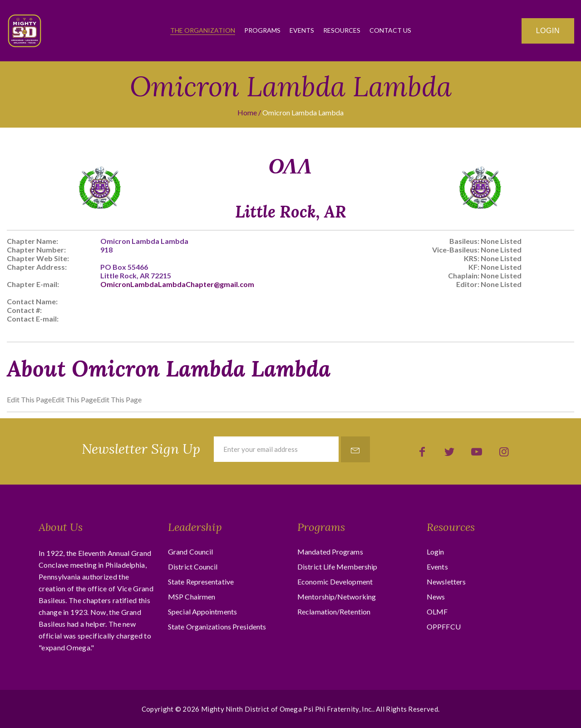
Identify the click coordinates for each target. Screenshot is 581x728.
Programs (262, 30)
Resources (342, 30)
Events (302, 30)
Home (247, 112)
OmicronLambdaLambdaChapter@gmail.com (177, 284)
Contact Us (390, 30)
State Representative (201, 582)
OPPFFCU (444, 626)
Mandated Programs (330, 552)
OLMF (437, 612)
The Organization (203, 30)
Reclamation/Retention (334, 612)
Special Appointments (202, 612)
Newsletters (446, 582)
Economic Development (335, 582)
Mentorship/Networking (337, 597)
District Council (193, 567)
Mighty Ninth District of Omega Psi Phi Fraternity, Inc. (287, 709)
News (436, 597)
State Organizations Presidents (217, 626)
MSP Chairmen (192, 597)
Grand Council (190, 552)
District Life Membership (337, 567)
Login (548, 31)
